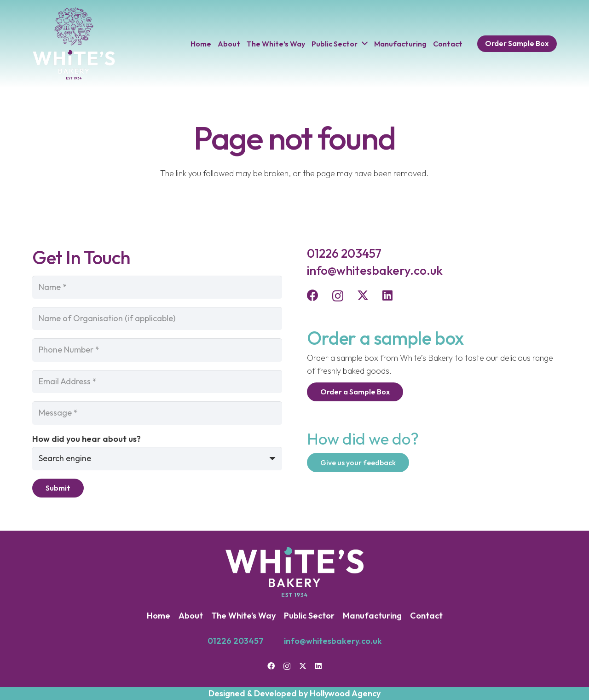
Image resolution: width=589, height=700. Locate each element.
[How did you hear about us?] (157, 458)
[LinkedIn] (387, 295)
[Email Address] (157, 382)
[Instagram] (338, 296)
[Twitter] (363, 295)
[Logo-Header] (74, 44)
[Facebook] (313, 295)
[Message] (157, 413)
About (191, 616)
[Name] (157, 287)
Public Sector (309, 616)
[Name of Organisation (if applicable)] (157, 318)
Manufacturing (372, 616)
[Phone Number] (157, 350)
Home (159, 616)
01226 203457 (236, 641)
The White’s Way (243, 616)
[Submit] (58, 488)
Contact (426, 616)
